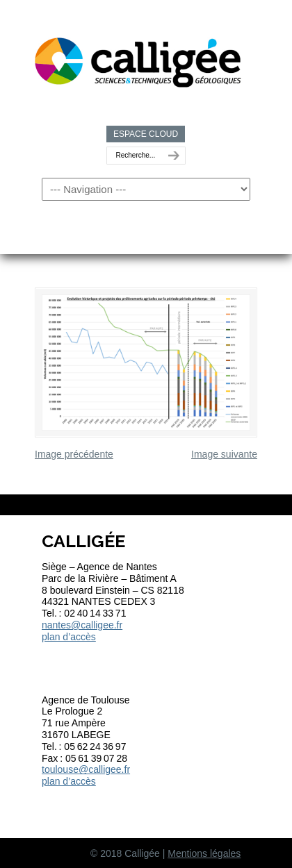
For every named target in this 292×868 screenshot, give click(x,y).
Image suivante (224, 454)
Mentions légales (204, 853)
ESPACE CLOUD (146, 134)
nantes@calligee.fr (82, 625)
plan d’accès (69, 637)
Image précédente (74, 454)
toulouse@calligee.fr (86, 769)
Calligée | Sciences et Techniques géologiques (139, 56)
